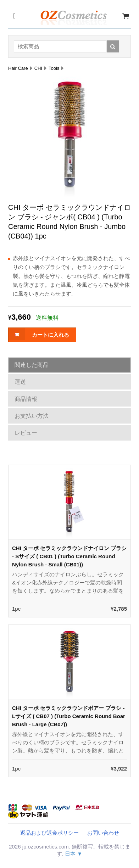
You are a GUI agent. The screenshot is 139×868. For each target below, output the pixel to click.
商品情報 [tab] (26, 399)
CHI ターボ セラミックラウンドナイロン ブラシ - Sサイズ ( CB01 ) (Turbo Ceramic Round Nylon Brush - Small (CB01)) (69, 556)
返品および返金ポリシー (49, 833)
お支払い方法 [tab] (32, 416)
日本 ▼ (74, 854)
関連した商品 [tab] (32, 365)
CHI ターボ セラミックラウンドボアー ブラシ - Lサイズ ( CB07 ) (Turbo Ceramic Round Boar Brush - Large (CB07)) (69, 716)
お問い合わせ (103, 833)
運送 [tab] (20, 382)
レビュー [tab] (26, 433)
